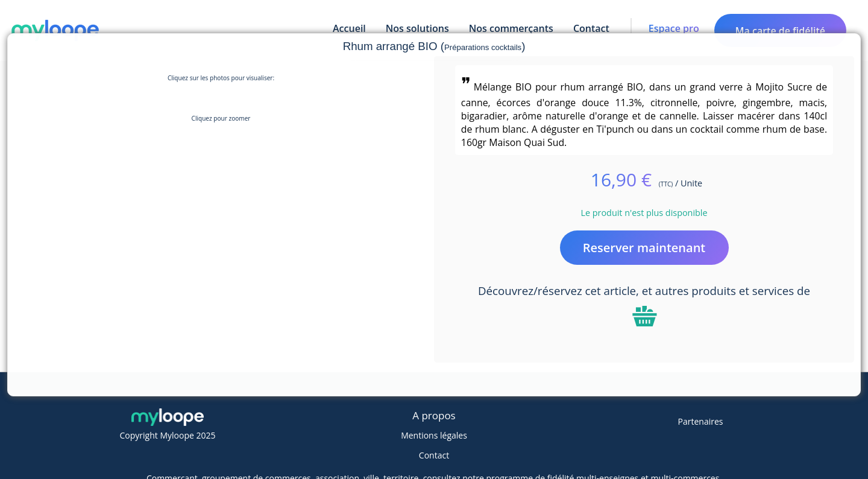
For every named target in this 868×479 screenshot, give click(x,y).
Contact (434, 455)
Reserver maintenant (644, 248)
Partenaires (701, 421)
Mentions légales (434, 435)
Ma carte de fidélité (780, 31)
